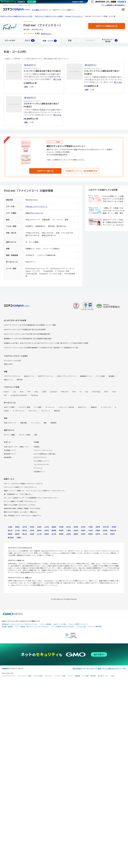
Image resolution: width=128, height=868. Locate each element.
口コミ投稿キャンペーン (42, 461)
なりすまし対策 (81, 627)
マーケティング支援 (60, 676)
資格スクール (8, 380)
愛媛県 (61, 534)
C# (81, 392)
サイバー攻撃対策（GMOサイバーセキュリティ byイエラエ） (32, 627)
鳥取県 (10, 534)
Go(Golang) (96, 392)
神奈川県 (106, 527)
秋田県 (39, 527)
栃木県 (69, 527)
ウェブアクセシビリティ (42, 464)
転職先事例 (90, 40)
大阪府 (90, 530)
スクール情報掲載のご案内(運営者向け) (113, 5)
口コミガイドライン (40, 457)
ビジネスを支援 (38, 676)
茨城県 (61, 527)
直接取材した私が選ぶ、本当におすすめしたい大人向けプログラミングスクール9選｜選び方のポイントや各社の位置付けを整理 (46, 343)
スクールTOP (10, 40)
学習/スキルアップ (10, 423)
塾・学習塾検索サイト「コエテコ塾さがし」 (19, 494)
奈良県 (105, 530)
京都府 (83, 530)
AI (116, 407)
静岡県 (54, 530)
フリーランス (35, 423)
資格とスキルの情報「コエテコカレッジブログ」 (20, 505)
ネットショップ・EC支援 (25, 676)
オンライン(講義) (10, 435)
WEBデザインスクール (34, 213)
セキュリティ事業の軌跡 (95, 626)
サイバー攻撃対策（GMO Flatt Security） (63, 627)
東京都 (98, 527)
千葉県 (90, 527)
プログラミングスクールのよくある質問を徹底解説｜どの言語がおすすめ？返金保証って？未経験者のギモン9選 (41, 348)
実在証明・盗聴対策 (7, 627)
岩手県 (25, 527)
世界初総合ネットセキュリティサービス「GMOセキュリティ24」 (20, 624)
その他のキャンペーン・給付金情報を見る (81, 171)
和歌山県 (113, 530)
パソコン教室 (100, 376)
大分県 (105, 534)
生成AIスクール (29, 376)
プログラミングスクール (12, 376)
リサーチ (70, 676)
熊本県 (98, 534)
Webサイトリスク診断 (60, 624)
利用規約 (37, 447)
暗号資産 (93, 676)
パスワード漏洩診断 (46, 624)
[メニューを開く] (123, 10)
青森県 (17, 527)
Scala (114, 392)
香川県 (54, 534)
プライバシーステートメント (43, 450)
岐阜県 (47, 530)
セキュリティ (33, 411)
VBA (5, 395)
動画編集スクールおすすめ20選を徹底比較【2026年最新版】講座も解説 (28, 338)
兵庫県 (98, 530)
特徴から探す (8, 364)
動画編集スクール (86, 376)
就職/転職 (23, 423)
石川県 (17, 530)
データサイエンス (19, 411)
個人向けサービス (103, 676)
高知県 (69, 534)
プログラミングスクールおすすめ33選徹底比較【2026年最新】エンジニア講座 (30, 325)
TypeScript (34, 395)
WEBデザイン (82, 407)
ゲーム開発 (38, 407)
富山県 (10, 530)
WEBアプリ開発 (9, 407)
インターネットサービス (9, 676)
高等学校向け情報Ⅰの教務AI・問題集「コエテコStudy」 (23, 508)
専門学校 (20, 380)
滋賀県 (76, 530)
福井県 (25, 530)
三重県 (69, 530)
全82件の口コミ (46, 34)
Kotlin (106, 392)
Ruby (22, 392)
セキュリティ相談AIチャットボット (78, 624)
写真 (70, 40)
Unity (36, 392)
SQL (87, 392)
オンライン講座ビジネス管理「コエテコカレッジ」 (21, 501)
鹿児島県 (11, 537)
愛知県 (61, 530)
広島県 (32, 534)
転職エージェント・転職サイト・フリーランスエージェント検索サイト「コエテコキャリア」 (35, 491)
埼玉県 (83, 527)
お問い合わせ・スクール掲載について (16, 447)
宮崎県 (112, 534)
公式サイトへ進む (44, 171)
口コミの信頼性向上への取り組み (45, 454)
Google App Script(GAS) (19, 395)
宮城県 (32, 527)
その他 (112, 676)
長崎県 (90, 534)
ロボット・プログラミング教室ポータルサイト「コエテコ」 (24, 484)
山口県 (39, 534)
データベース (50, 407)
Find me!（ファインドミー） (37, 206)
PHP (29, 392)
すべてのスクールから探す (13, 361)
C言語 (44, 392)
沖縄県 (19, 537)
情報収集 (77, 676)
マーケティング (106, 407)
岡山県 (25, 534)
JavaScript (53, 392)
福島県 (54, 527)
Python (6, 392)
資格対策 (57, 411)
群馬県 (76, 527)
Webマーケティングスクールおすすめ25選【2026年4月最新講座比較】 (27, 334)
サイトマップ (38, 468)
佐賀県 (83, 534)
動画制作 (94, 407)
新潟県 (114, 527)
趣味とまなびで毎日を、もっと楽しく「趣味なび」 (21, 512)
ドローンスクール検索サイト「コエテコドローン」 (21, 487)
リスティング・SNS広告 (66, 407)
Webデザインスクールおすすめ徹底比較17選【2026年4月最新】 (25, 329)
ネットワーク (45, 411)
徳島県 (47, 534)
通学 (36, 435)
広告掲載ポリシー (39, 472)
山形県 (47, 527)
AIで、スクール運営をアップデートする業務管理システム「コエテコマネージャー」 (32, 498)
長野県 (39, 530)
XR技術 (6, 411)
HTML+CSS (65, 392)
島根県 (17, 534)
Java (14, 392)
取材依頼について (10, 454)
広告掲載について (10, 450)
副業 (45, 423)
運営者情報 (8, 457)
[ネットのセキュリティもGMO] (19, 2)
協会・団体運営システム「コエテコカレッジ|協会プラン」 (23, 515)
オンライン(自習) (25, 435)
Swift (74, 392)
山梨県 (32, 530)
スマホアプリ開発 (24, 407)
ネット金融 (85, 676)
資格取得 (53, 423)
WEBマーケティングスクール (66, 376)
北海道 (10, 527)
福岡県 (76, 534)
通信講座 (112, 376)
